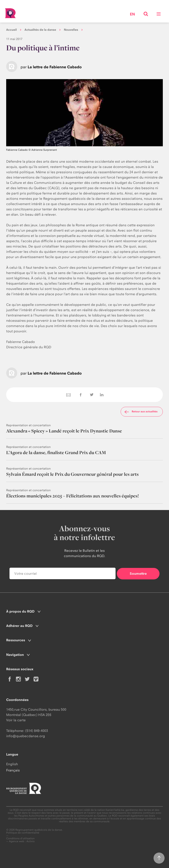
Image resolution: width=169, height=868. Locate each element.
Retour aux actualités (141, 412)
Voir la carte (16, 720)
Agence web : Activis (22, 841)
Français (13, 770)
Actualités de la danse (40, 30)
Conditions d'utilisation (20, 838)
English (12, 764)
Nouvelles (71, 30)
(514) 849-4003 (37, 731)
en (132, 14)
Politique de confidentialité (23, 833)
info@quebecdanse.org (26, 736)
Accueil (11, 30)
